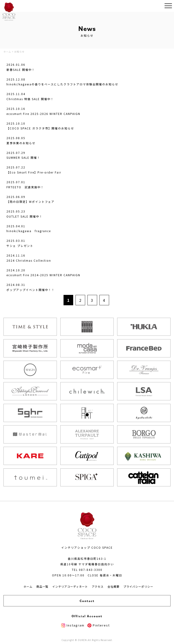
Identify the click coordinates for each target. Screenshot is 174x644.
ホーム (28, 586)
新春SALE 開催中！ (21, 70)
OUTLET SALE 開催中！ (25, 216)
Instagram (73, 625)
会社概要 (113, 586)
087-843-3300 (91, 570)
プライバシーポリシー (138, 586)
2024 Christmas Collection (29, 260)
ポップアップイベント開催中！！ (31, 290)
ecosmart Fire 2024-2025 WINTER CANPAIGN (43, 275)
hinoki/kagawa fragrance (29, 231)
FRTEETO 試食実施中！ (25, 187)
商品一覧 (42, 586)
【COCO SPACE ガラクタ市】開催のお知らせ (40, 128)
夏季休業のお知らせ (21, 143)
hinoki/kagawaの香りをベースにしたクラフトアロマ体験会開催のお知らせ (62, 84)
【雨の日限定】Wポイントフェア (30, 202)
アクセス (98, 586)
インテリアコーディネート (70, 586)
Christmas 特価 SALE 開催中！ (30, 99)
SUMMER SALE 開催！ (23, 157)
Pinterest (99, 625)
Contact (87, 601)
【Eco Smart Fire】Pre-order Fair (34, 172)
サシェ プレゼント (20, 246)
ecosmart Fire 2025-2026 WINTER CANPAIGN (43, 114)
